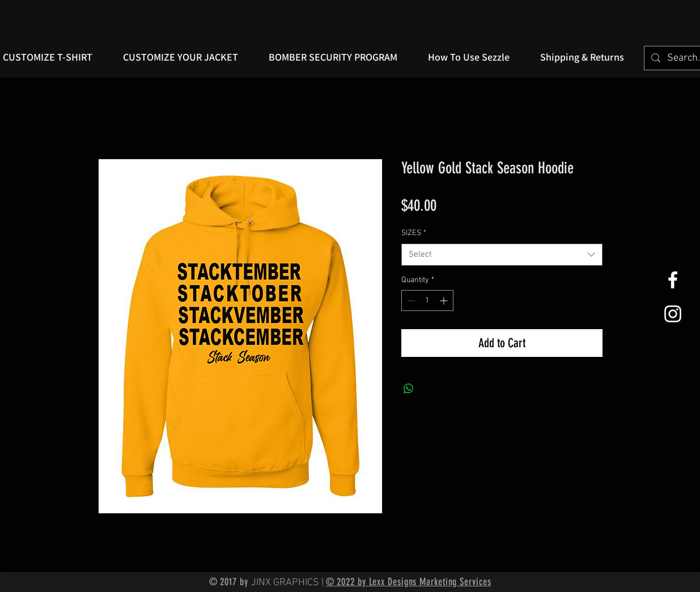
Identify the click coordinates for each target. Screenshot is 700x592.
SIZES (414, 233)
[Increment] (445, 301)
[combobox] (502, 255)
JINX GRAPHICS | (289, 583)
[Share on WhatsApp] (409, 389)
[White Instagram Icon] (673, 314)
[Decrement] (410, 301)
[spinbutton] (427, 301)
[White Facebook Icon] (673, 280)
